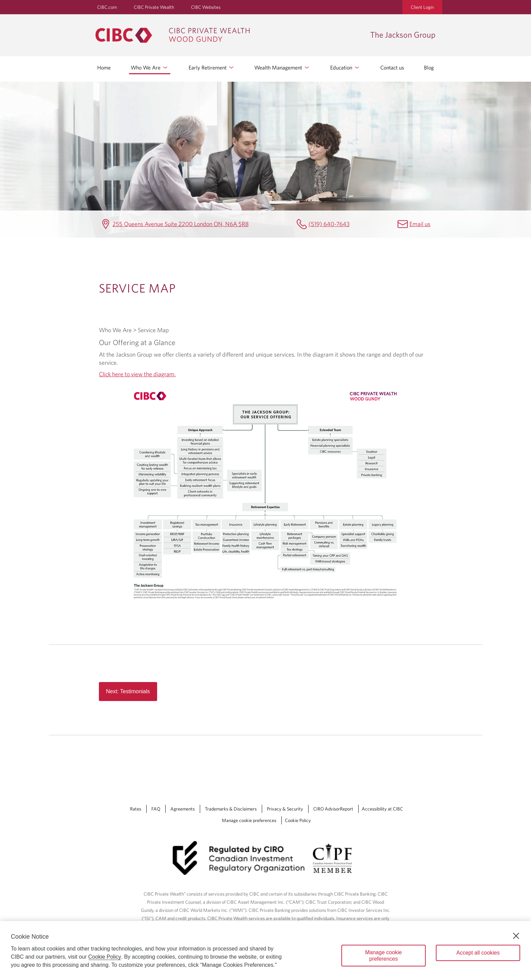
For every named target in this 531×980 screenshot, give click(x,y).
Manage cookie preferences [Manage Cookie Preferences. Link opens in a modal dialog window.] (249, 820)
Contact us (392, 67)
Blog (429, 67)
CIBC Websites (206, 7)
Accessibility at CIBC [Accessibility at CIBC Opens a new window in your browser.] (382, 809)
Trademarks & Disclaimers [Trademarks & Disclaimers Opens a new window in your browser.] (231, 809)
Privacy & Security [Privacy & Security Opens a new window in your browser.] (285, 809)
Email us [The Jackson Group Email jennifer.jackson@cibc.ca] (420, 224)
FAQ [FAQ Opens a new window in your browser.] (156, 809)
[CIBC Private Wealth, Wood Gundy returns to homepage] (229, 35)
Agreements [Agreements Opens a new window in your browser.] (183, 809)
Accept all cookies (478, 953)
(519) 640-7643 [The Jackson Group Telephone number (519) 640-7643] (329, 224)
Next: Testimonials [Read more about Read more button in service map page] (128, 691)
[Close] (516, 936)
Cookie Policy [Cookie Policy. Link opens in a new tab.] (298, 820)
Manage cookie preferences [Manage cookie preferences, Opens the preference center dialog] (384, 956)
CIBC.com (107, 7)
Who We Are (150, 67)
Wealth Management (282, 67)
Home (104, 67)
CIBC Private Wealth (154, 7)
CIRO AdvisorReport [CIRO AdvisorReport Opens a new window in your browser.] (333, 809)
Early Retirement (212, 67)
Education (345, 67)
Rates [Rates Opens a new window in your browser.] (136, 809)
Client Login (422, 7)
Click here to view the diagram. (137, 374)
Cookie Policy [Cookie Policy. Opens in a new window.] (105, 957)
